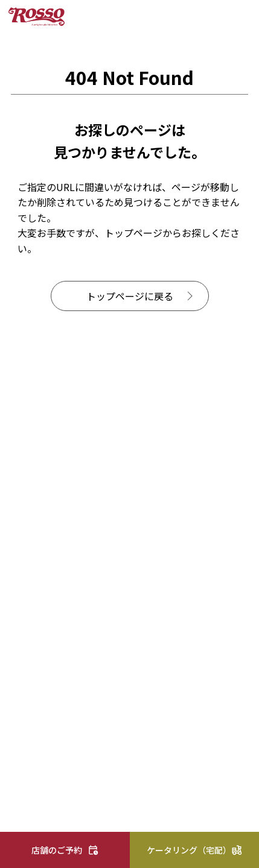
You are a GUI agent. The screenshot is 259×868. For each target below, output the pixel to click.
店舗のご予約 (57, 850)
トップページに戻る (130, 296)
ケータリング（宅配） (189, 850)
